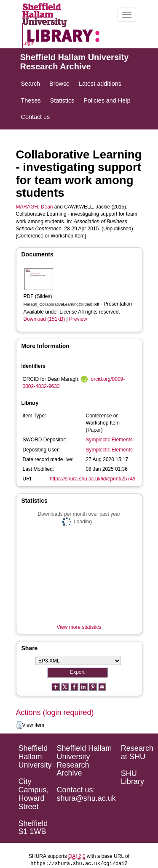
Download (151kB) (44, 319)
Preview (78, 319)
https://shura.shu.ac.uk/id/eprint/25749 (92, 479)
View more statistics (79, 627)
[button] (19, 726)
